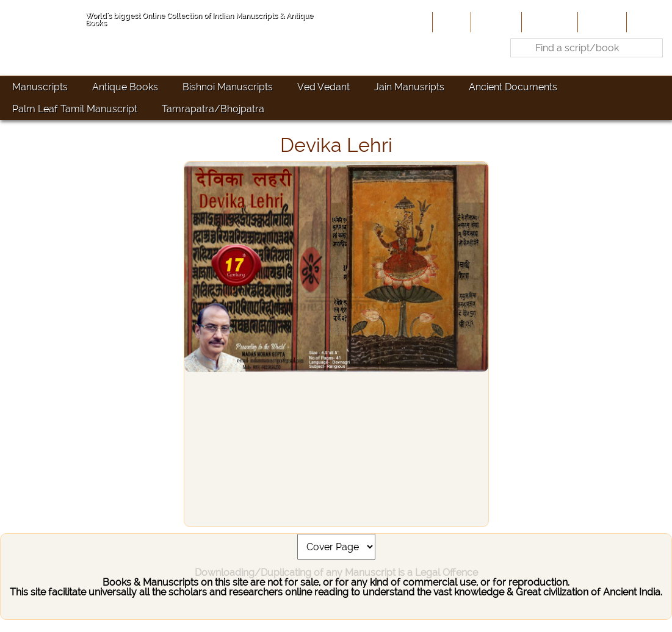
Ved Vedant (323, 87)
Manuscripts (40, 87)
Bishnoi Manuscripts (228, 87)
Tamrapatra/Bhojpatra (213, 109)
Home (450, 22)
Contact (648, 22)
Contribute (548, 22)
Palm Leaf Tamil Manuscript (75, 109)
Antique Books (125, 87)
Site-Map (601, 22)
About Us (495, 22)
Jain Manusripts (409, 87)
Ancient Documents (513, 87)
